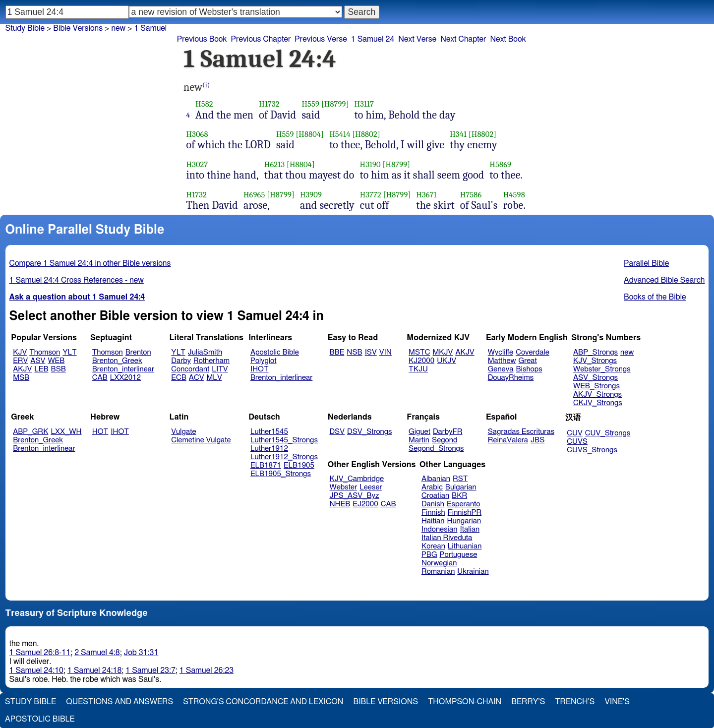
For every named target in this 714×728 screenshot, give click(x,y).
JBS (537, 440)
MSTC (419, 352)
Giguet (419, 432)
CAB (100, 378)
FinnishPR (465, 513)
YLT (69, 352)
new (627, 352)
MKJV (443, 352)
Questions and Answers (119, 702)
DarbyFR (448, 432)
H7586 (471, 195)
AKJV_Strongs (597, 394)
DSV (337, 432)
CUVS (577, 442)
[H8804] (310, 134)
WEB (56, 361)
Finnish (433, 513)
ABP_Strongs (595, 352)
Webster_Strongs (602, 369)
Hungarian (464, 521)
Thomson (45, 352)
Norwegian (439, 563)
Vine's (617, 702)
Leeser (371, 487)
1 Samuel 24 (373, 39)
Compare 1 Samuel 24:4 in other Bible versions (90, 263)
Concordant (190, 369)
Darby (181, 361)
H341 (458, 134)
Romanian (438, 572)
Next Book (508, 39)
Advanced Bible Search (664, 280)
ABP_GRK (30, 432)
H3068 (197, 134)
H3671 (426, 195)
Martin (419, 440)
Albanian (436, 479)
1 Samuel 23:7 (150, 670)
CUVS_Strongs (592, 450)
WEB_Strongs (596, 386)
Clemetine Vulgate (201, 440)
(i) (206, 85)
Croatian (435, 496)
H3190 (370, 164)
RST (460, 479)
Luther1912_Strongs (284, 457)
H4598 (514, 195)
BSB (59, 369)
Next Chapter (463, 39)
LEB (41, 369)
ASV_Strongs (595, 378)
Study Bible (25, 28)
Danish (433, 504)
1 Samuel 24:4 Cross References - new (77, 280)
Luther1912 (269, 449)
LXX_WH (66, 432)
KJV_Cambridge (357, 479)
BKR (459, 496)
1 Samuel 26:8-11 (40, 653)
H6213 (274, 164)
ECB (178, 378)
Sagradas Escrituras (521, 432)
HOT (100, 432)
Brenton (138, 352)
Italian (470, 529)
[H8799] (335, 104)
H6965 (254, 195)
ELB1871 (266, 465)
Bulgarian (461, 487)
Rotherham (211, 361)
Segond (445, 440)
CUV (575, 433)
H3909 (311, 195)
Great (528, 361)
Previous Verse (321, 39)
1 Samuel (150, 28)
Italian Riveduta (447, 538)
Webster (344, 487)
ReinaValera (508, 440)
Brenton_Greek (117, 361)
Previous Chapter (261, 39)
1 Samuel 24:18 (94, 670)
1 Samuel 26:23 (207, 670)
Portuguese (459, 555)
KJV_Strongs (595, 361)
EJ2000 (365, 504)
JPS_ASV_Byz (355, 496)
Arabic (432, 487)
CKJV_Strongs (598, 403)
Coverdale (533, 352)
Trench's (575, 702)
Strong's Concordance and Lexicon (263, 702)
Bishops (529, 369)
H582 (204, 104)
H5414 (340, 134)
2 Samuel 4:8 (97, 653)
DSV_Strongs (370, 432)
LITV (220, 369)
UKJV (446, 361)
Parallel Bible (646, 263)
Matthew (502, 361)
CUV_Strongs (608, 433)
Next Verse (417, 39)
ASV (38, 361)
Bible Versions (78, 28)
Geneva (501, 369)
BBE (337, 352)
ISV (371, 352)
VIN (386, 352)
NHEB (340, 504)
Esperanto (464, 504)
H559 (310, 104)
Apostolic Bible (40, 719)
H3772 (371, 195)
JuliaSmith (205, 352)
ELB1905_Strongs (281, 474)
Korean (433, 546)
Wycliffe (501, 352)
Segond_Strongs (436, 449)
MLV (214, 378)
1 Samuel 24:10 (36, 670)
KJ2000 (421, 361)
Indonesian (440, 529)
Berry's (528, 702)
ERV (20, 361)
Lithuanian (465, 546)
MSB (21, 378)
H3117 (364, 104)
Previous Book (202, 39)
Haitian (433, 521)
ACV (197, 378)
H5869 (500, 164)
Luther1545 (269, 432)
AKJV (22, 369)
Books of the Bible (655, 297)
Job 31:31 (141, 653)
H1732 (269, 104)
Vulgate (183, 432)
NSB (354, 352)
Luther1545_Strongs (284, 440)
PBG (429, 555)
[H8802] (366, 134)
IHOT (260, 369)
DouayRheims (511, 378)
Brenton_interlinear (123, 369)
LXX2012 (125, 378)
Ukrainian (473, 572)
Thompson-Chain (465, 702)
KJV (20, 352)
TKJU (418, 369)
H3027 (197, 164)
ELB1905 (299, 465)
